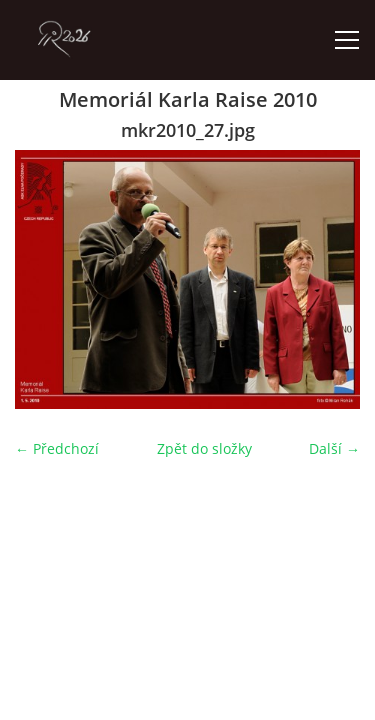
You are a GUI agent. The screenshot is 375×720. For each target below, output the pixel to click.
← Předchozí (57, 448)
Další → (334, 448)
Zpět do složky (204, 448)
